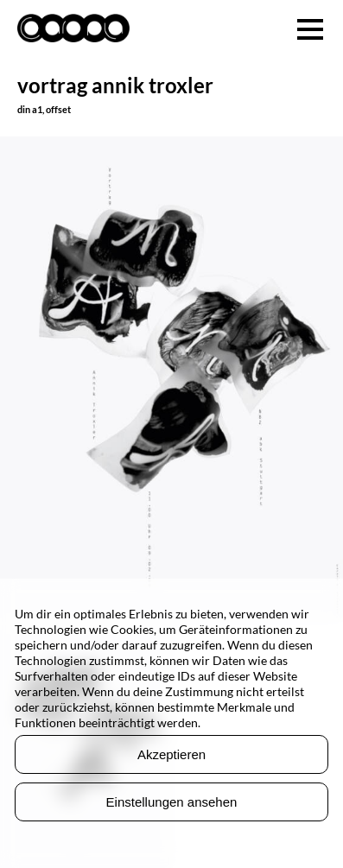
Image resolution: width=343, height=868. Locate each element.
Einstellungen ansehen (172, 802)
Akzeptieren (171, 754)
